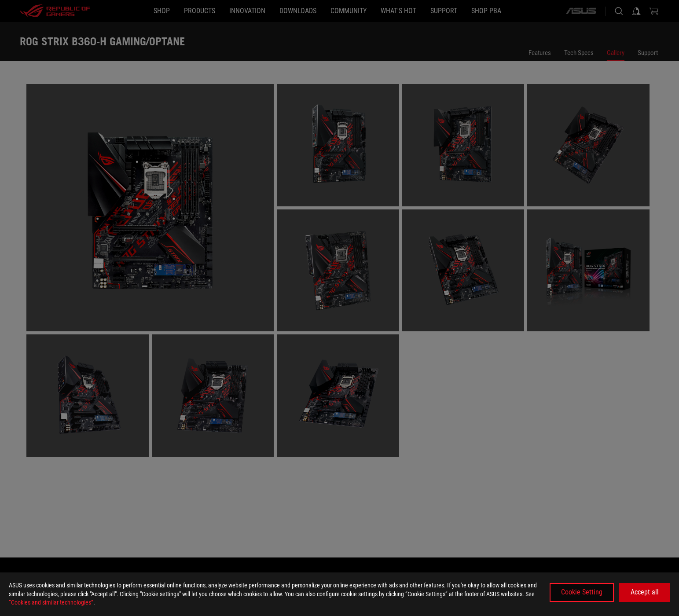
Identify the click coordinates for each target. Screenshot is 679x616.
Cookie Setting (582, 592)
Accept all (645, 592)
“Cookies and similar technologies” (51, 602)
